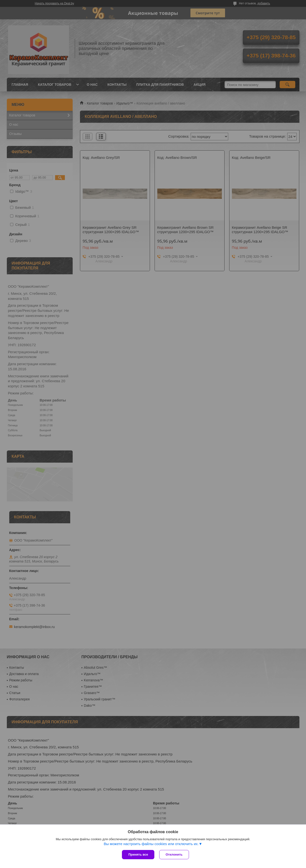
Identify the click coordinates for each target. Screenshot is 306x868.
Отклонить (174, 854)
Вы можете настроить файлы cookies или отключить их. (151, 844)
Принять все (138, 854)
